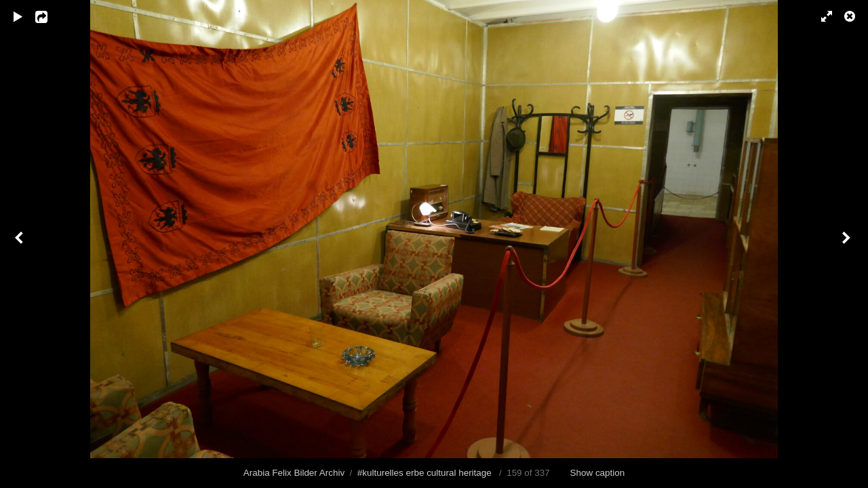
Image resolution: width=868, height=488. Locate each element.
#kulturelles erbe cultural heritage (425, 473)
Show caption (598, 473)
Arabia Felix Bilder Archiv (294, 473)
